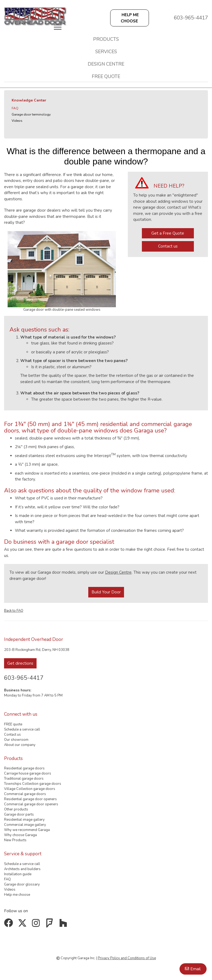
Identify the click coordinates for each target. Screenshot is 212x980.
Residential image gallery (24, 820)
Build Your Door (106, 592)
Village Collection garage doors (30, 789)
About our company (20, 745)
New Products (15, 840)
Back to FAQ (14, 611)
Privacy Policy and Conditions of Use (127, 958)
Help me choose (17, 895)
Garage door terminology (31, 114)
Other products (16, 809)
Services (106, 52)
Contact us (168, 246)
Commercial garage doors (25, 794)
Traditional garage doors (24, 779)
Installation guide (18, 874)
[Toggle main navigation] (58, 27)
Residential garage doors (24, 768)
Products (106, 39)
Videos (17, 121)
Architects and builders (22, 869)
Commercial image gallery (25, 825)
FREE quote (106, 76)
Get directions (20, 663)
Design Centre (118, 572)
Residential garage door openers (30, 799)
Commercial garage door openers (31, 804)
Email (195, 969)
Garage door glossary (22, 884)
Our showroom (16, 740)
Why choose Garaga (20, 835)
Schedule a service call (22, 729)
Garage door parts (19, 815)
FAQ (15, 108)
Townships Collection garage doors (33, 784)
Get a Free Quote (168, 233)
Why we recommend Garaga (27, 830)
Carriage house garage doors (28, 773)
